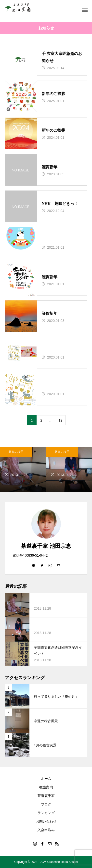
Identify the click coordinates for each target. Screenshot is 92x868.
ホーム (46, 779)
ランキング (46, 813)
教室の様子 (16, 452)
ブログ (46, 804)
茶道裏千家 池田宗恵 (46, 546)
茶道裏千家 (46, 796)
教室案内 (46, 787)
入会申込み (46, 830)
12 (61, 420)
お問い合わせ (46, 821)
